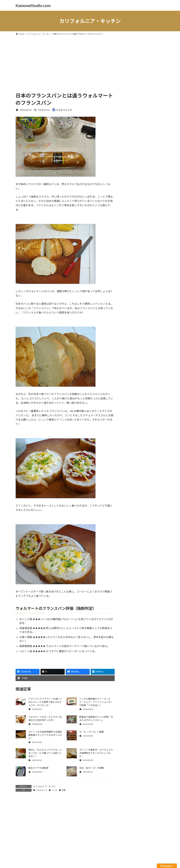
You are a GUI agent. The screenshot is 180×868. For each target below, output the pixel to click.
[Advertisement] (90, 60)
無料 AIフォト (132, 108)
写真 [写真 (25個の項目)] (126, 238)
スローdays (131, 121)
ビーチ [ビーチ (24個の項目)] (136, 214)
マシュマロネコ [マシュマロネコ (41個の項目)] (137, 218)
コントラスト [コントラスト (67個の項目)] (137, 183)
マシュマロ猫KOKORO (137, 127)
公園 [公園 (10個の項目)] (158, 234)
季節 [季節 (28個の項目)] (126, 248)
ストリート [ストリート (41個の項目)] (148, 188)
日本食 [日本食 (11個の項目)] (134, 249)
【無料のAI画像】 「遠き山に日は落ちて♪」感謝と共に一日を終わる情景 (151, 301)
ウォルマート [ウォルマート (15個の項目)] (143, 169)
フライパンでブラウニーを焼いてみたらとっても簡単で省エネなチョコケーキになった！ (45, 702)
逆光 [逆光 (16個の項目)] (137, 258)
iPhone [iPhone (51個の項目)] (130, 164)
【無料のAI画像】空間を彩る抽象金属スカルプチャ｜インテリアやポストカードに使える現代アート (151, 343)
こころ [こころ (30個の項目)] (143, 164)
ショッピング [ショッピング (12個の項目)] (130, 189)
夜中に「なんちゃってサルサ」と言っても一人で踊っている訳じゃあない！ (45, 753)
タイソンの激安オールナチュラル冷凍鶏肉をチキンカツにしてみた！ (96, 753)
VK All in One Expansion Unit (111, 843)
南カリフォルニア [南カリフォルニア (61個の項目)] (141, 243)
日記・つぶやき (133, 114)
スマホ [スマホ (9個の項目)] (154, 194)
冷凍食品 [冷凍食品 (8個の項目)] (134, 239)
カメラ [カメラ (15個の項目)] (155, 169)
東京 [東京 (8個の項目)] (140, 249)
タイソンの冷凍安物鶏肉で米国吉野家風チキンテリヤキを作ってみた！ (45, 735)
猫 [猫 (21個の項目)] (145, 248)
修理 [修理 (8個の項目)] (153, 234)
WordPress (73, 843)
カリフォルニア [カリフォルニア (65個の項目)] (139, 173)
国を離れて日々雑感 (135, 133)
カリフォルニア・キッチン (45, 786)
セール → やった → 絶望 (91, 732)
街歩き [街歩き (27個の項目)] (152, 253)
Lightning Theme (89, 843)
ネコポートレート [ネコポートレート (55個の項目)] (141, 209)
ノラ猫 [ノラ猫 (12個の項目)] (126, 214)
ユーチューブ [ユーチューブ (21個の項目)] (132, 229)
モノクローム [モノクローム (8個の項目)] (128, 224)
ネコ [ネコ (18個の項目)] (150, 204)
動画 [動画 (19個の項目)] (142, 238)
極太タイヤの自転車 (38, 768)
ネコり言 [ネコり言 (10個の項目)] (159, 204)
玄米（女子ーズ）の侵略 (92, 768)
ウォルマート (42, 790)
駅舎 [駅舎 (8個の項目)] (125, 263)
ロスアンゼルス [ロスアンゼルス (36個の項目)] (136, 233)
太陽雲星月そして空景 (136, 153)
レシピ (54, 790)
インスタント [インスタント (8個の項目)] (128, 169)
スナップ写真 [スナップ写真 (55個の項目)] (136, 193)
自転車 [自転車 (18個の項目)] (141, 253)
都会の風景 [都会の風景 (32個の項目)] (150, 257)
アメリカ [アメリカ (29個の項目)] (156, 164)
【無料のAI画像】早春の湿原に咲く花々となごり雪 (151, 283)
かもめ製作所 (132, 146)
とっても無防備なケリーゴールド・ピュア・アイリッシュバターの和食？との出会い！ (96, 702)
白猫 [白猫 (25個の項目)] (151, 248)
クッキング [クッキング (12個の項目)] (140, 179)
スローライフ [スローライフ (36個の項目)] (135, 204)
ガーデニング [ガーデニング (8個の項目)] (128, 179)
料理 (64, 790)
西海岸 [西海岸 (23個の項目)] (128, 258)
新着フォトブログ (134, 101)
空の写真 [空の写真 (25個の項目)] (129, 253)
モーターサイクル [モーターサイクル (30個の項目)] (149, 224)
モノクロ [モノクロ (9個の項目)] (156, 219)
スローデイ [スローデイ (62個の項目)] (135, 199)
